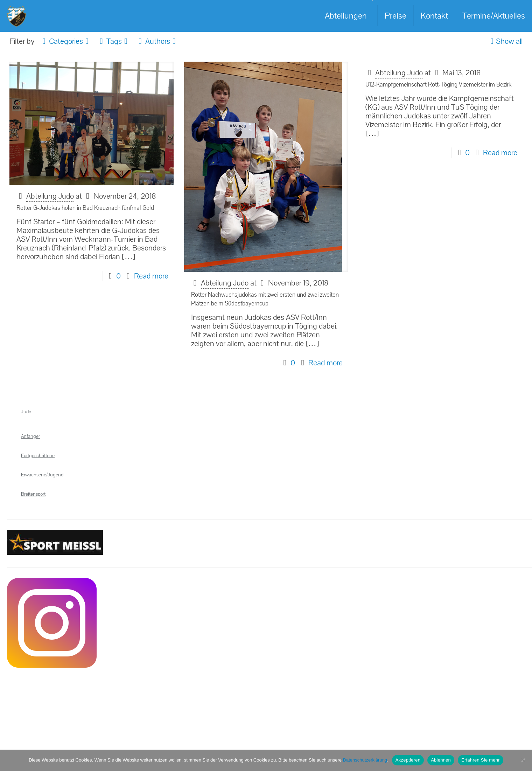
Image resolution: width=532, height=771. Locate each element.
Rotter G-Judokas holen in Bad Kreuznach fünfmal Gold (85, 208)
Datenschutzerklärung (365, 760)
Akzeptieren (408, 760)
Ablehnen (441, 760)
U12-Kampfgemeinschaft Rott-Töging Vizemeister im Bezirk (438, 85)
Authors (157, 41)
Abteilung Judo (50, 196)
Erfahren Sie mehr (481, 760)
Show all (505, 41)
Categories (65, 41)
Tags (114, 41)
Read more (151, 276)
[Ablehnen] (523, 760)
